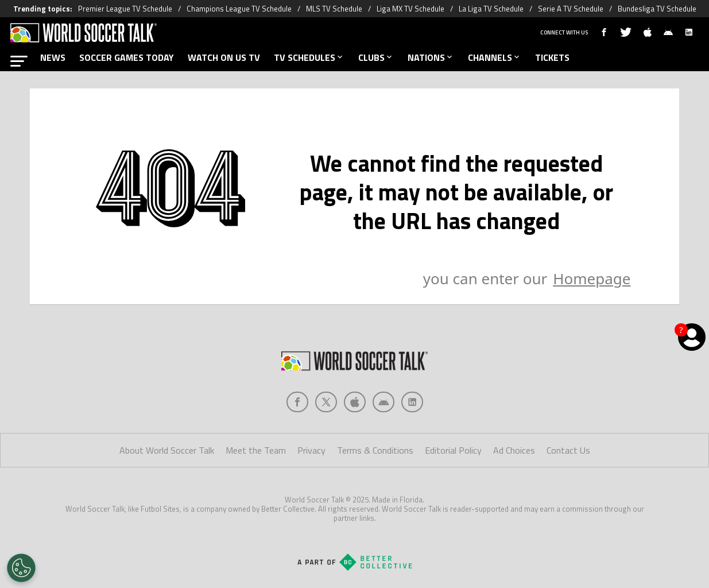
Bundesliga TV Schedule (657, 9)
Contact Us (568, 450)
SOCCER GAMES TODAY (127, 57)
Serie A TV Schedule (571, 9)
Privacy (311, 450)
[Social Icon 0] (297, 402)
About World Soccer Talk (167, 450)
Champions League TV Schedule (239, 9)
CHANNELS (495, 57)
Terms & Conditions (375, 450)
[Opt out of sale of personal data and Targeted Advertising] (21, 568)
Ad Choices (514, 450)
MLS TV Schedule (334, 9)
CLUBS (376, 57)
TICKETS (552, 57)
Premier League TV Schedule (125, 9)
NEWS (53, 57)
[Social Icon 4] (412, 402)
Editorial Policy (453, 450)
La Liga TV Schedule (491, 9)
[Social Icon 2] (355, 402)
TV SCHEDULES (309, 57)
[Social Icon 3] (383, 402)
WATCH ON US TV (224, 57)
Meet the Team (256, 450)
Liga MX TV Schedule (410, 9)
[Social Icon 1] (326, 402)
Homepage (592, 278)
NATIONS (431, 57)
